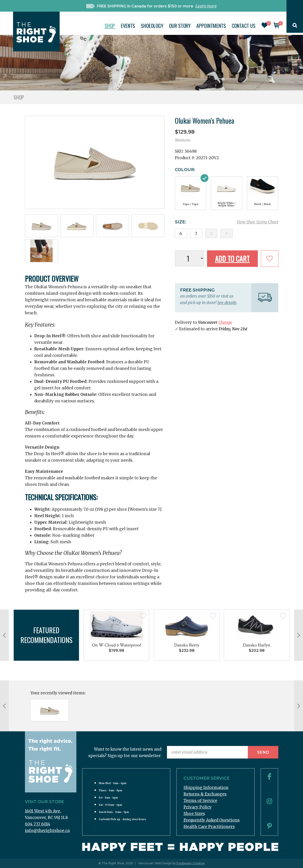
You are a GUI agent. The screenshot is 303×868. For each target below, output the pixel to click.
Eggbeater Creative (191, 863)
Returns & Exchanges (205, 794)
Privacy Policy (198, 807)
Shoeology (152, 26)
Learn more (206, 6)
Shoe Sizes (194, 814)
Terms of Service (200, 801)
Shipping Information (206, 788)
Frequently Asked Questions (212, 820)
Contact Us (244, 26)
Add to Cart (232, 259)
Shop (110, 26)
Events (128, 26)
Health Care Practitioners (209, 827)
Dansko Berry (187, 645)
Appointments (211, 26)
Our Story (180, 26)
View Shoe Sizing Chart (257, 222)
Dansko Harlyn (257, 645)
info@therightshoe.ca (47, 831)
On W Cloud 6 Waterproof (116, 645)
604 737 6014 (38, 824)
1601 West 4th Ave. (43, 811)
